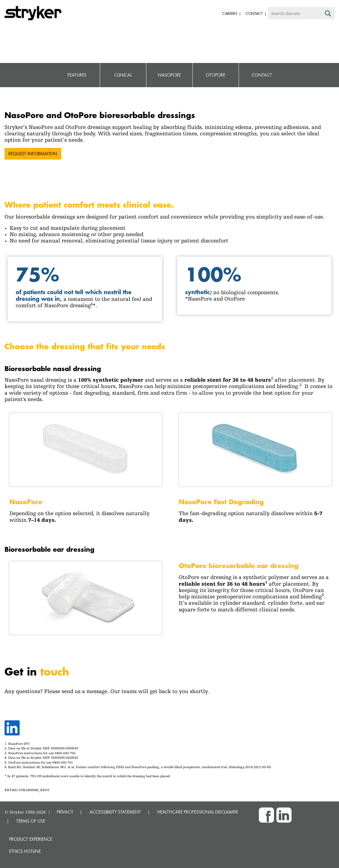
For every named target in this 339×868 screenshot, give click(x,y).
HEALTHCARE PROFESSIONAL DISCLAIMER (198, 812)
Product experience (31, 839)
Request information (33, 154)
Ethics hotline (25, 851)
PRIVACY (65, 812)
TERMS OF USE (31, 821)
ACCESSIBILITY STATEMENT (115, 812)
